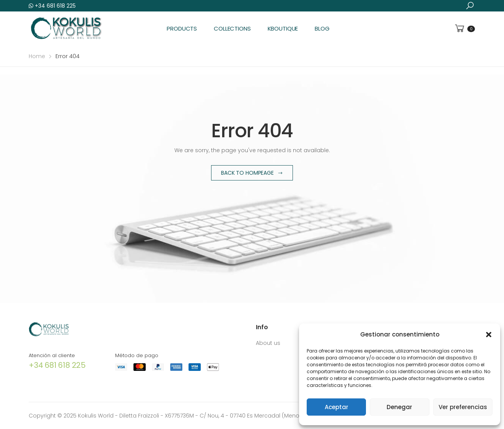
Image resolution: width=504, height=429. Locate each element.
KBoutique (283, 28)
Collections (232, 28)
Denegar (399, 407)
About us (268, 343)
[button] (489, 335)
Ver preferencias (463, 407)
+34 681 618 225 (52, 6)
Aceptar (337, 407)
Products (182, 28)
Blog (322, 28)
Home (37, 56)
